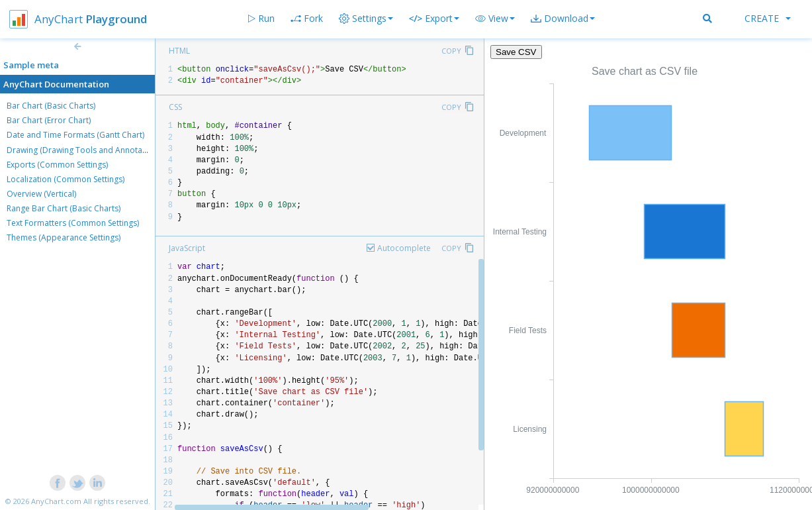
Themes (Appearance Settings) (64, 237)
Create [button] (768, 18)
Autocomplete (404, 248)
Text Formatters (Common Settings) (73, 223)
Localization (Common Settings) (66, 179)
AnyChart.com (56, 501)
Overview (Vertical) (41, 194)
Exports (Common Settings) (57, 165)
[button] (495, 19)
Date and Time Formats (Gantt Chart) (75, 135)
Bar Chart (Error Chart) (49, 120)
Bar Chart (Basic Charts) (51, 106)
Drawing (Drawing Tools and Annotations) (85, 150)
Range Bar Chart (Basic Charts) (64, 208)
